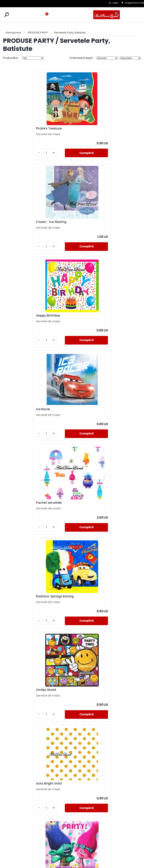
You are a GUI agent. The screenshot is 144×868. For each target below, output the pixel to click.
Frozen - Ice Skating (91, 128)
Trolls (11, 503)
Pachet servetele (20, 316)
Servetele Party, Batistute (70, 33)
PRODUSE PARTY (38, 33)
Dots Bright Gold (89, 409)
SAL (72, 853)
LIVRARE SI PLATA (72, 844)
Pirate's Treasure (20, 128)
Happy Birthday (19, 222)
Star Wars (84, 784)
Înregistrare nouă (134, 3)
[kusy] (18, 153)
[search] (7, 15)
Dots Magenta (87, 503)
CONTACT (72, 849)
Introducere (13, 33)
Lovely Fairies (17, 784)
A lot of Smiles (18, 596)
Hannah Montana (90, 596)
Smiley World (17, 409)
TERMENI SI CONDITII (72, 839)
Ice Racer (83, 222)
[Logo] (107, 15)
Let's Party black (20, 690)
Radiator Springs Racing (95, 316)
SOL (72, 858)
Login (115, 3)
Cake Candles (87, 690)
